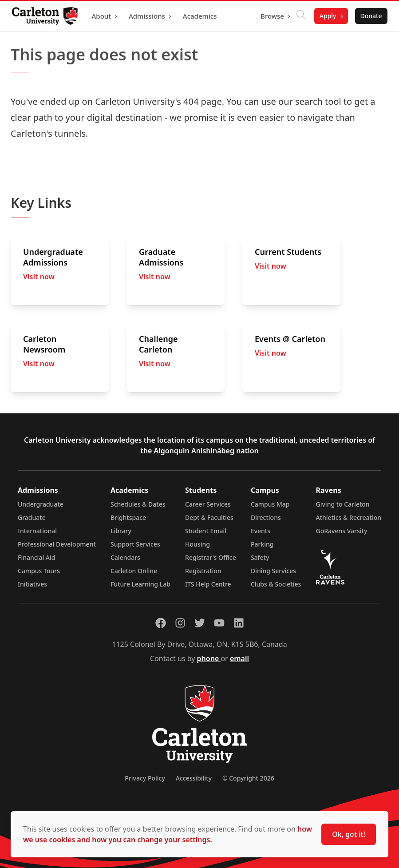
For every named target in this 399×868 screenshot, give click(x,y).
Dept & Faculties (209, 517)
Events (261, 531)
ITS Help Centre (208, 584)
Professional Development (57, 544)
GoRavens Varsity (342, 531)
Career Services (208, 504)
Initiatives (32, 584)
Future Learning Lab (140, 584)
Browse (270, 16)
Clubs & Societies (276, 584)
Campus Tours (39, 571)
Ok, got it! (349, 834)
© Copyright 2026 (248, 778)
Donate (369, 16)
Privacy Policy (145, 778)
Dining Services (273, 571)
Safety (260, 557)
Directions (266, 517)
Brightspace (128, 517)
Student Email (206, 531)
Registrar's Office (211, 557)
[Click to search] (298, 16)
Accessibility (194, 778)
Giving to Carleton (343, 504)
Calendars (125, 557)
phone (209, 658)
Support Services (135, 544)
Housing (198, 544)
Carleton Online (134, 571)
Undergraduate (41, 504)
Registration (203, 571)
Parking (262, 544)
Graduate (32, 517)
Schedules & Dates (138, 504)
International (37, 531)
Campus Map (270, 504)
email (239, 658)
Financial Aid (36, 557)
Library (121, 531)
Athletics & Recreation (349, 517)
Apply (325, 16)
